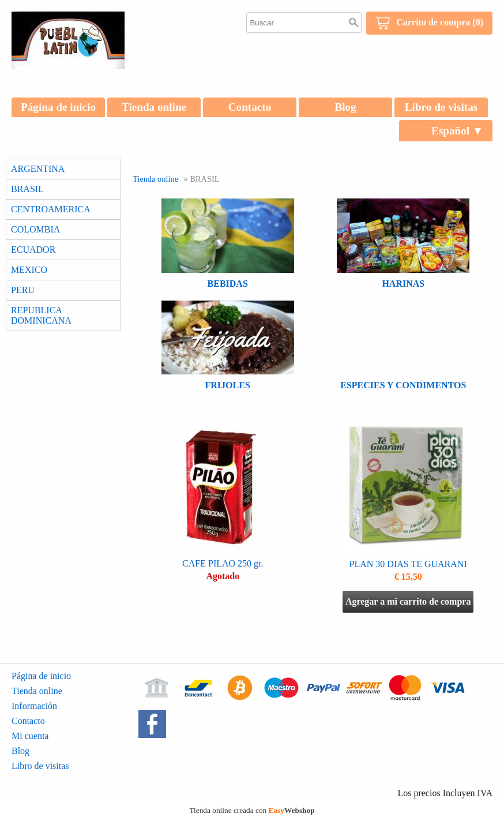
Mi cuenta (30, 736)
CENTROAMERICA (51, 209)
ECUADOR (33, 250)
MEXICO (29, 270)
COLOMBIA (35, 229)
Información (34, 706)
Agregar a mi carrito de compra (408, 601)
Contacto (250, 107)
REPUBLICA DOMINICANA (41, 315)
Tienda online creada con (252, 810)
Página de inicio (58, 107)
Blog (345, 107)
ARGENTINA (38, 169)
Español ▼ (457, 131)
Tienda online (154, 107)
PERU (23, 290)
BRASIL (27, 189)
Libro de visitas (441, 107)
